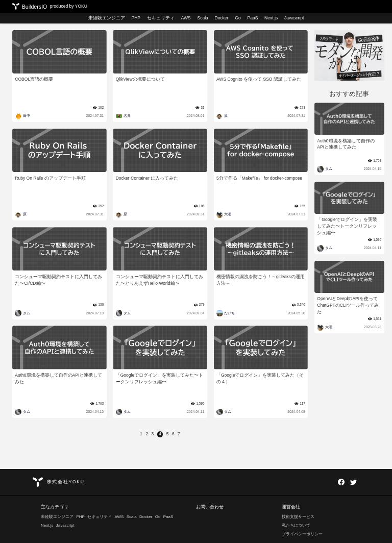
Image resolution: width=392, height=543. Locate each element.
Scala (202, 18)
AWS (186, 18)
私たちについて (296, 525)
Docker (222, 18)
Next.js (271, 18)
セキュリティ (161, 18)
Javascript (294, 18)
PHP (136, 18)
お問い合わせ (210, 507)
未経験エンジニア (107, 18)
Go (238, 18)
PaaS (252, 18)
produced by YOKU (69, 6)
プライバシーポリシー (302, 534)
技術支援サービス (298, 517)
